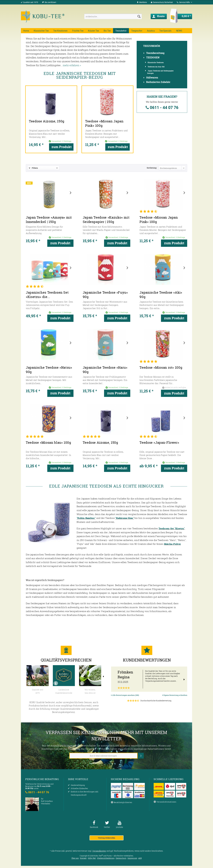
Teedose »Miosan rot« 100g (161, 368)
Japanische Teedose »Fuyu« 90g (105, 295)
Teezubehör (152, 46)
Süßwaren (152, 78)
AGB (140, 858)
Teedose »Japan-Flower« (159, 443)
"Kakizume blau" (125, 518)
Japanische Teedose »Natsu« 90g (49, 370)
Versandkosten (99, 851)
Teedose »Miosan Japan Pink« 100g (104, 118)
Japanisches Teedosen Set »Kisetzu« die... (47, 295)
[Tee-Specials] (165, 31)
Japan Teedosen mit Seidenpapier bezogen (160, 72)
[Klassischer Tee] (41, 31)
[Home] (26, 31)
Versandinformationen (165, 802)
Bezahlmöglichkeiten (122, 802)
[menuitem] (142, 2)
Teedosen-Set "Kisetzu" (172, 528)
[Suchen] (139, 16)
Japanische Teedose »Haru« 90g (105, 370)
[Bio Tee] (107, 31)
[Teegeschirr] (137, 31)
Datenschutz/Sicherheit (162, 2)
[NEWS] (179, 31)
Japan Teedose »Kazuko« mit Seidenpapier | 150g (106, 220)
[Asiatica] (151, 31)
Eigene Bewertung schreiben (175, 695)
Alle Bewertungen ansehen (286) (125, 695)
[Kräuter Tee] (94, 31)
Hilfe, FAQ (92, 858)
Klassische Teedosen (156, 62)
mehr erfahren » (72, 65)
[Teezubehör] (121, 31)
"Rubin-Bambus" (86, 518)
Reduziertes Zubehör (158, 82)
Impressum (132, 858)
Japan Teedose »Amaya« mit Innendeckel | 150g (49, 220)
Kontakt (83, 858)
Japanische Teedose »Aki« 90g (161, 295)
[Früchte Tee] (78, 31)
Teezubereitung (155, 53)
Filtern (33, 168)
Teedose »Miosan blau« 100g (48, 443)
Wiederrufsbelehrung (106, 858)
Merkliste (142, 2)
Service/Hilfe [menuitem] (184, 2)
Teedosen (153, 58)
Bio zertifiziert (50, 2)
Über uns (75, 858)
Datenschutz (121, 858)
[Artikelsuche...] (113, 16)
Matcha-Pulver (173, 544)
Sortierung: (152, 168)
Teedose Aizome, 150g (41, 115)
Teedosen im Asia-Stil (156, 67)
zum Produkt (62, 141)
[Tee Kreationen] (60, 31)
